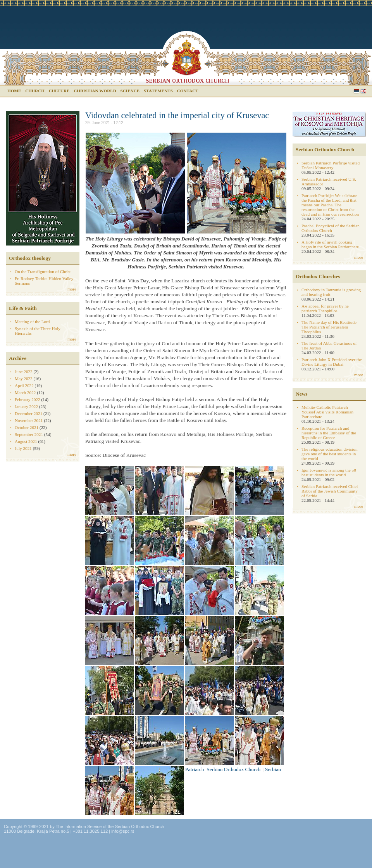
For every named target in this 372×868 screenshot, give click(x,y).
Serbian (356, 91)
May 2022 (24, 379)
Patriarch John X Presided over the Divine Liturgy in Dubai (332, 362)
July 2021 (23, 448)
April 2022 (24, 386)
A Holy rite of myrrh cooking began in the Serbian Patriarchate (330, 244)
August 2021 (26, 441)
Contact (188, 91)
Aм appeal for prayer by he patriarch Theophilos (325, 308)
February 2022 (28, 399)
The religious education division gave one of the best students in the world (329, 454)
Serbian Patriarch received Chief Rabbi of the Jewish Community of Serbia (330, 491)
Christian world (95, 91)
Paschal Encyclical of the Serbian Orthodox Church (331, 228)
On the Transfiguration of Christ (43, 271)
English (363, 91)
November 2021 (29, 420)
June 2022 (24, 372)
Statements (158, 91)
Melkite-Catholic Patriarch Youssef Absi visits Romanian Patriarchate (327, 412)
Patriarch (195, 769)
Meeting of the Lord (32, 322)
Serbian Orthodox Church (233, 769)
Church (35, 91)
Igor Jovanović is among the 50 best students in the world (329, 472)
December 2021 (28, 413)
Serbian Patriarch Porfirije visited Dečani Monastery (331, 165)
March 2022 (25, 393)
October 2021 (27, 427)
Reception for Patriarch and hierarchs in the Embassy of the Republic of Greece (329, 433)
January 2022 (26, 406)
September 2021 (29, 434)
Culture (59, 91)
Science (130, 91)
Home (14, 91)
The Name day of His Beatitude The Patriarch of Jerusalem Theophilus (329, 327)
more (72, 289)
